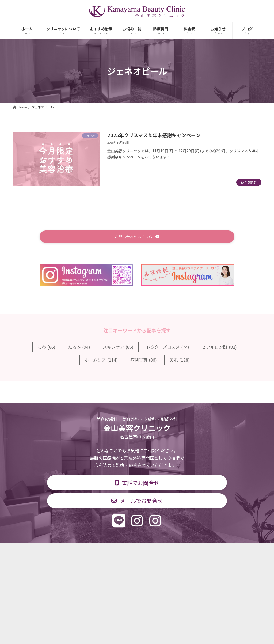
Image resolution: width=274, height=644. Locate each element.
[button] (137, 237)
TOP (49, 551)
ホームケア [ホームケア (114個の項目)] (101, 361)
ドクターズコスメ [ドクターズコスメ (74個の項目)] (168, 347)
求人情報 (179, 551)
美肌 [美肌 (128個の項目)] (180, 361)
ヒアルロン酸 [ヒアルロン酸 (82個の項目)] (219, 347)
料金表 (153, 551)
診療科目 (74, 551)
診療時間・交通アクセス (114, 551)
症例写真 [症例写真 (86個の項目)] (144, 361)
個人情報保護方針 (214, 551)
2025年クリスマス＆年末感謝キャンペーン (154, 135)
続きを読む (249, 182)
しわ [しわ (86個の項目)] (46, 347)
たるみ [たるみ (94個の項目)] (79, 347)
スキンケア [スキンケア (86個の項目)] (118, 347)
